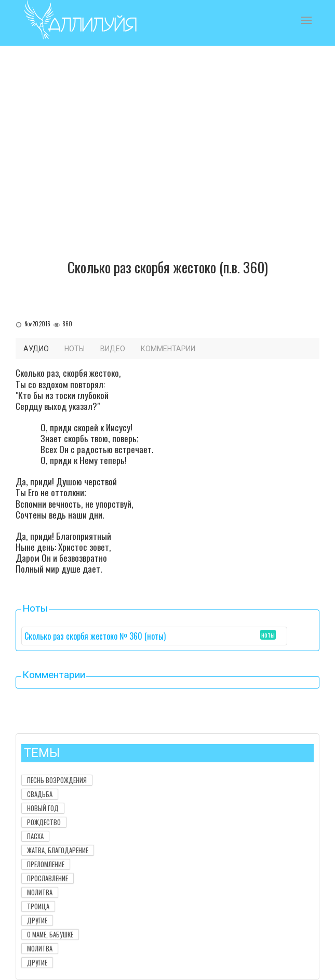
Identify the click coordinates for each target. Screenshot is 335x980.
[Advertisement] (167, 165)
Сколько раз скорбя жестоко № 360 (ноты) (95, 636)
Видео (113, 349)
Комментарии (168, 349)
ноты (268, 635)
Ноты (75, 349)
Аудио (36, 349)
